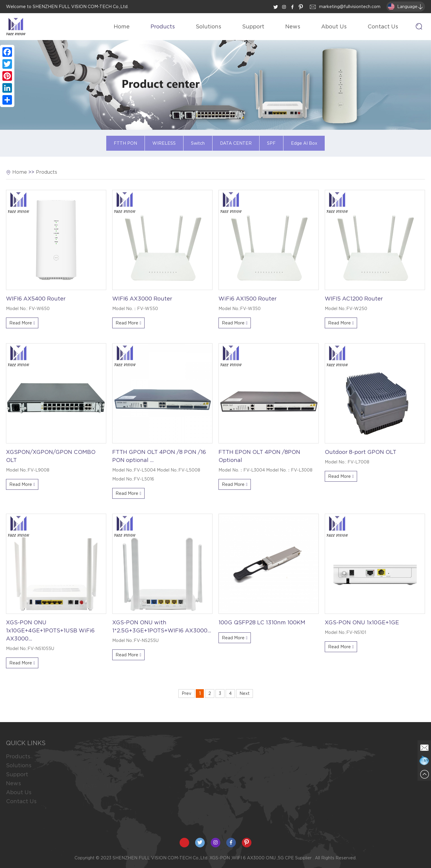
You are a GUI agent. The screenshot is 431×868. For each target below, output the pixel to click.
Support (253, 26)
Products (163, 26)
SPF (271, 143)
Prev (186, 693)
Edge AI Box (304, 143)
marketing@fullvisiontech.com (350, 7)
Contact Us (383, 26)
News (293, 26)
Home (122, 26)
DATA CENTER (236, 143)
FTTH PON (125, 143)
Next (245, 693)
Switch (198, 143)
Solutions (208, 26)
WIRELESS (164, 143)
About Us (334, 26)
